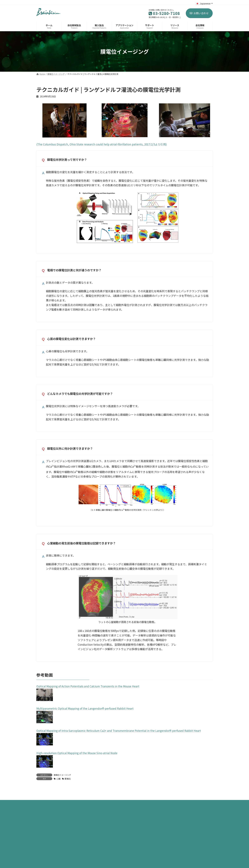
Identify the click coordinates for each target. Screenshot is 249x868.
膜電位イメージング (62, 785)
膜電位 (68, 788)
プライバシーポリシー (52, 856)
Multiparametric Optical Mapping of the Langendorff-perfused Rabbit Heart (85, 718)
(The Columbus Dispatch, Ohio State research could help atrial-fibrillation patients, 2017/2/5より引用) (102, 144)
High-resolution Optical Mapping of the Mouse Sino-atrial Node (77, 763)
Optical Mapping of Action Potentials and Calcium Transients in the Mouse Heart (88, 696)
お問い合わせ (199, 13)
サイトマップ (79, 856)
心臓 (58, 788)
